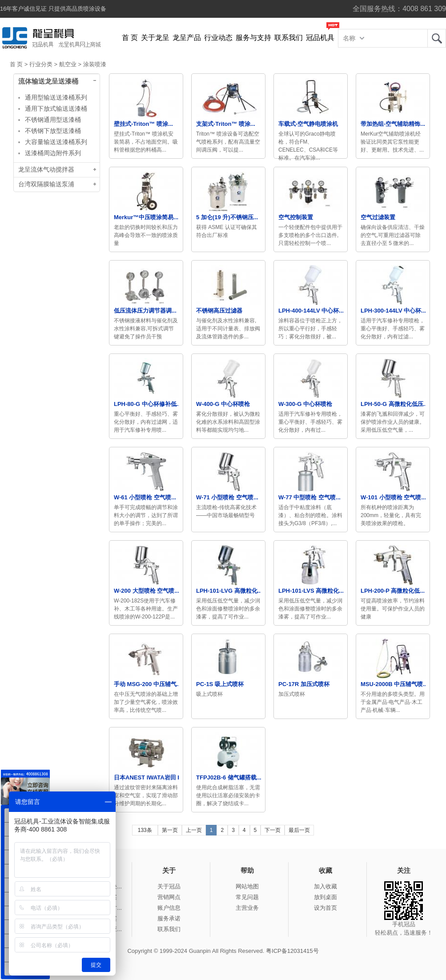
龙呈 (437, 38)
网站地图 (247, 886)
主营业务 (247, 908)
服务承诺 (169, 918)
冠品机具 (320, 38)
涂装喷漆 (95, 64)
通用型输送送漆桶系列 (56, 97)
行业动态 (218, 38)
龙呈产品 (187, 38)
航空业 (68, 64)
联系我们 (289, 38)
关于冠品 (169, 886)
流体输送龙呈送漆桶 (48, 81)
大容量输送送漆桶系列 (56, 142)
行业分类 (41, 64)
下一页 (273, 830)
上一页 (194, 830)
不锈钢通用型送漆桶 (53, 120)
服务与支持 (253, 38)
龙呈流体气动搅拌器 (46, 170)
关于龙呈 (155, 38)
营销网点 (169, 897)
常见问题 (247, 897)
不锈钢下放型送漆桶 (53, 131)
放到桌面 (325, 897)
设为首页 (325, 908)
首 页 (130, 38)
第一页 (170, 830)
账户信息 (169, 908)
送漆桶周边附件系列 (53, 153)
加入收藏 (325, 886)
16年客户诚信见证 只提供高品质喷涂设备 (53, 9)
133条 (145, 830)
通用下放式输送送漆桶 (56, 108)
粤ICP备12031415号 (292, 951)
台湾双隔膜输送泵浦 (46, 184)
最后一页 (299, 830)
